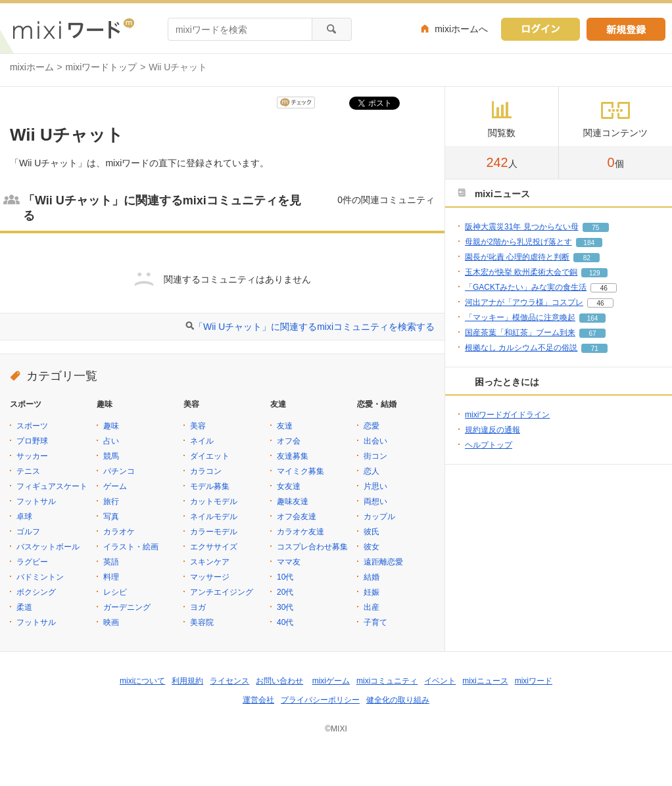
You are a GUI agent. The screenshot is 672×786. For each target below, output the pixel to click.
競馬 (111, 456)
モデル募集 (210, 486)
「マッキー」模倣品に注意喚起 (520, 317)
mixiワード (534, 681)
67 (592, 334)
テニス (28, 471)
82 (587, 258)
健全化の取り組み (398, 700)
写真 (111, 517)
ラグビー (32, 562)
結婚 (372, 577)
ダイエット (210, 456)
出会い (375, 441)
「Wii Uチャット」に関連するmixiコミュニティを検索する (314, 327)
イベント (440, 681)
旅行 (111, 501)
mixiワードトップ (102, 67)
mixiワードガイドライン (507, 415)
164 (593, 318)
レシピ (115, 592)
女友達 (289, 486)
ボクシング (36, 592)
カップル (379, 517)
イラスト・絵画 (131, 547)
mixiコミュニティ (387, 681)
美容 (198, 426)
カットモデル (214, 501)
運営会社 (258, 700)
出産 (372, 607)
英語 (111, 562)
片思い (375, 486)
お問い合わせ (279, 681)
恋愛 (372, 426)
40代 (285, 622)
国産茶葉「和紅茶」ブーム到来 (520, 333)
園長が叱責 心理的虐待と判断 (517, 257)
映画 (111, 622)
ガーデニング (127, 607)
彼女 (372, 547)
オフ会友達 (297, 517)
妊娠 (372, 592)
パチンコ (119, 471)
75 (595, 228)
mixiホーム (32, 67)
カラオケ (119, 532)
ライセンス (229, 681)
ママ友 (289, 562)
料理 (111, 577)
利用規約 (187, 681)
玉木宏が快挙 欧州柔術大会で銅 (521, 272)
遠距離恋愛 (383, 562)
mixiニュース (485, 681)
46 (604, 288)
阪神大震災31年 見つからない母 (522, 227)
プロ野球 (32, 441)
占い (111, 441)
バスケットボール (48, 547)
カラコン (206, 471)
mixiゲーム (331, 681)
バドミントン (40, 577)
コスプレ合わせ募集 (312, 547)
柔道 (24, 607)
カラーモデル (214, 532)
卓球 (24, 517)
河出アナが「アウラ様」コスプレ (524, 302)
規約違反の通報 (492, 430)
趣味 (111, 426)
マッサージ (210, 577)
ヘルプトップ (489, 445)
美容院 (202, 622)
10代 (285, 577)
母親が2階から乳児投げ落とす (518, 242)
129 (595, 273)
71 (595, 349)
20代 (285, 592)
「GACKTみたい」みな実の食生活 (526, 287)
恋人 (372, 471)
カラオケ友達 (300, 532)
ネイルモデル (214, 517)
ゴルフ (28, 532)
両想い (375, 501)
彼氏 (372, 532)
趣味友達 (293, 501)
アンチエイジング (222, 592)
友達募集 (293, 456)
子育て (375, 622)
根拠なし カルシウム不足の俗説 (521, 348)
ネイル (202, 441)
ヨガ (198, 607)
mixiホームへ (461, 29)
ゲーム (115, 486)
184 (589, 243)
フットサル (36, 501)
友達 (285, 426)
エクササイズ (214, 547)
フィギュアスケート (52, 486)
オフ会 (289, 441)
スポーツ (32, 426)
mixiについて (142, 681)
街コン (375, 456)
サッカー (32, 456)
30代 (285, 607)
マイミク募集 (300, 471)
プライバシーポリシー (320, 700)
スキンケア (210, 562)
